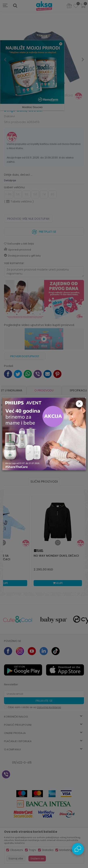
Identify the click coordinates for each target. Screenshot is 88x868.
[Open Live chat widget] (78, 849)
